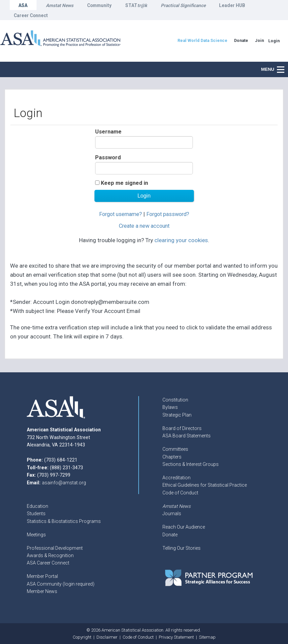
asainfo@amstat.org (64, 483)
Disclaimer (107, 637)
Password (108, 157)
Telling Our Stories (182, 548)
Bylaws (170, 407)
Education (38, 506)
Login (274, 41)
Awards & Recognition (50, 555)
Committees (175, 449)
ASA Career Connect (48, 563)
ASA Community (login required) (61, 584)
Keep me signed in (124, 183)
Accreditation (176, 478)
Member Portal (42, 576)
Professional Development (55, 548)
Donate (170, 535)
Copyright (82, 637)
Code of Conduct (180, 493)
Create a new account (144, 226)
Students (36, 514)
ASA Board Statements (187, 436)
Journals (172, 514)
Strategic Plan (177, 415)
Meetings (36, 535)
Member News (42, 591)
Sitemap (207, 637)
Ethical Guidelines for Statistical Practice (205, 485)
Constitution (175, 400)
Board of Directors (182, 428)
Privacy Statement (176, 637)
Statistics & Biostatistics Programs (64, 521)
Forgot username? (121, 214)
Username (108, 132)
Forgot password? (168, 214)
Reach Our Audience (184, 527)
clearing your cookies (181, 240)
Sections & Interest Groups (191, 464)
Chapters (172, 457)
